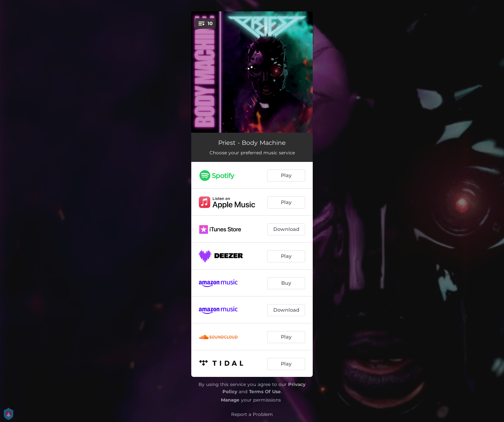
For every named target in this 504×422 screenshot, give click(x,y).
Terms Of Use (265, 391)
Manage (230, 400)
